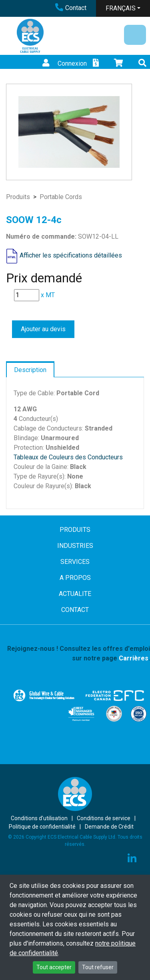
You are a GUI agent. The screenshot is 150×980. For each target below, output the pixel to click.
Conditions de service (104, 818)
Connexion (64, 63)
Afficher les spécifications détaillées (71, 256)
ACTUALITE (75, 594)
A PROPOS (75, 578)
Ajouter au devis (43, 329)
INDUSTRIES (75, 546)
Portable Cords (61, 197)
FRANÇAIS (121, 8)
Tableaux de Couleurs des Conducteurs (68, 457)
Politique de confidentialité (42, 827)
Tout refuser (98, 967)
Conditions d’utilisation (39, 818)
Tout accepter (54, 967)
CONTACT (75, 610)
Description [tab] (30, 370)
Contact (71, 8)
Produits (18, 197)
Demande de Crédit (109, 827)
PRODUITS (75, 530)
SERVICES (75, 562)
